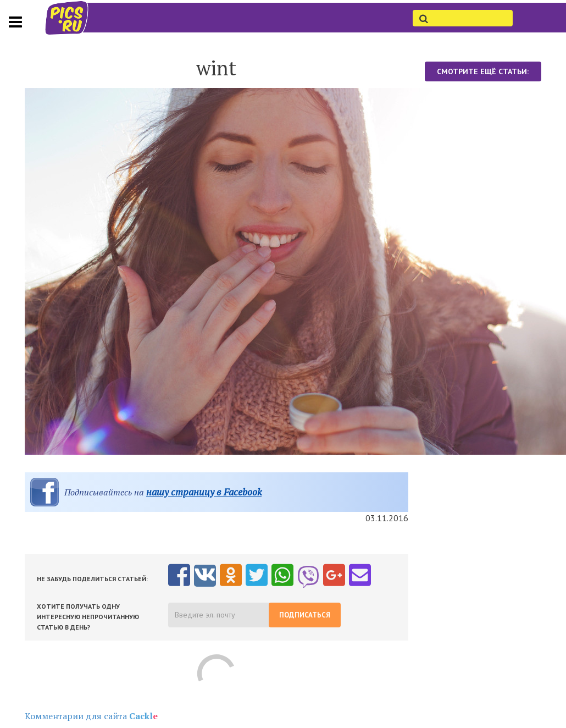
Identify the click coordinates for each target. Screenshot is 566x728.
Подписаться (305, 615)
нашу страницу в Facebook (204, 492)
